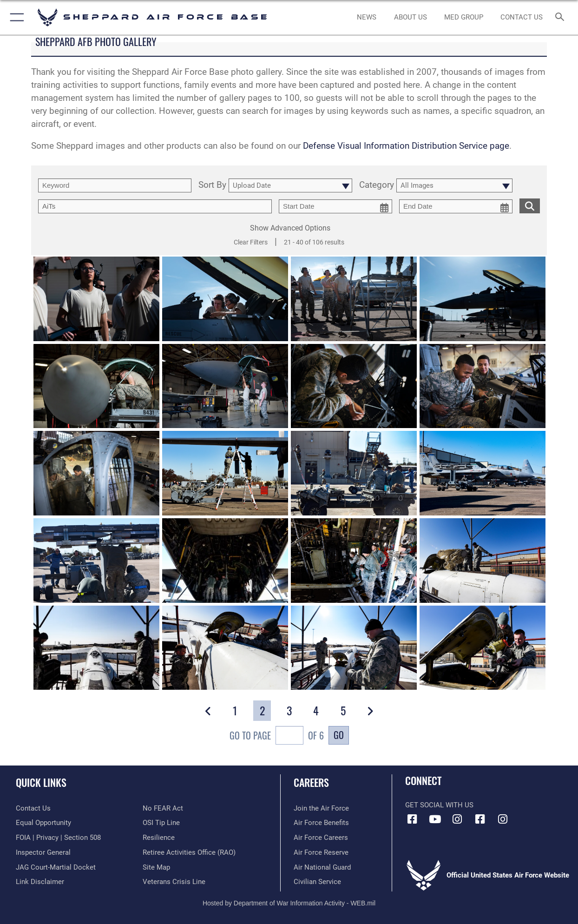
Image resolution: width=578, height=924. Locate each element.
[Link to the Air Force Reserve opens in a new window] (321, 852)
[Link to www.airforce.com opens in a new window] (321, 808)
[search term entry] (115, 185)
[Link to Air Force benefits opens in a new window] (321, 823)
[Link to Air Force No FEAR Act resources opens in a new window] (163, 808)
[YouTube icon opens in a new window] (435, 819)
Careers (311, 782)
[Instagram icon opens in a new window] (457, 819)
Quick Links (41, 782)
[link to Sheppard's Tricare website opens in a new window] (464, 17)
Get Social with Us (439, 805)
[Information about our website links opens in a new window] (40, 882)
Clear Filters (251, 242)
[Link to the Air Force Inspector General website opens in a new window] (43, 852)
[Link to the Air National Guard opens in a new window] (322, 867)
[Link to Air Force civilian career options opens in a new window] (317, 882)
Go (339, 735)
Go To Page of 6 (277, 736)
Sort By (212, 185)
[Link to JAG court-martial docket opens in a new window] (56, 867)
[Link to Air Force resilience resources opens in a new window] (159, 838)
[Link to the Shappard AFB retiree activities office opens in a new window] (189, 852)
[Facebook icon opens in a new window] (412, 819)
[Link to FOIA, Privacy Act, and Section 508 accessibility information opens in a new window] (58, 838)
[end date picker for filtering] (456, 206)
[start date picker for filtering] (335, 206)
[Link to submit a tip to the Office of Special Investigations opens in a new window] (161, 823)
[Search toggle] (562, 17)
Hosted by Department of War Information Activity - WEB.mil (289, 903)
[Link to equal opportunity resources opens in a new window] (43, 823)
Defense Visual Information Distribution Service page (406, 146)
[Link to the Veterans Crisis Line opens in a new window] (174, 882)
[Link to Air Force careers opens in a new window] (321, 838)
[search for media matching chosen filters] (530, 205)
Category (377, 185)
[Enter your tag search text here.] (155, 206)
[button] (15, 17)
